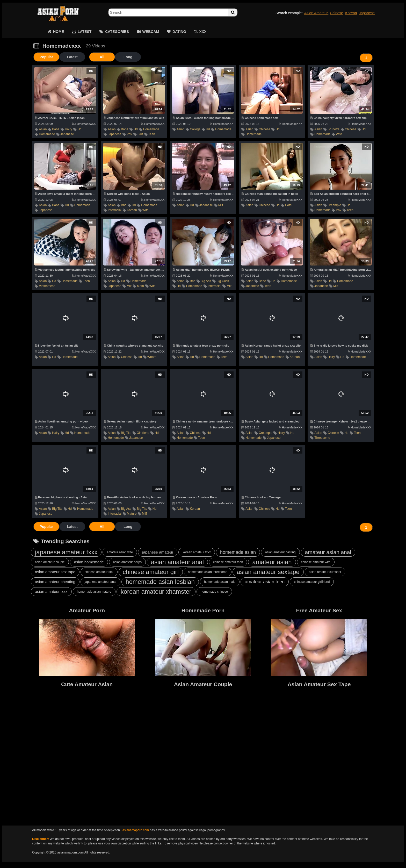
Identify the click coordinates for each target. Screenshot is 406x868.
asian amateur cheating (55, 582)
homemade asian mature (94, 592)
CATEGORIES (117, 32)
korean (132, 210)
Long (128, 57)
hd (79, 129)
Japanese (367, 13)
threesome (322, 438)
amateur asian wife (120, 552)
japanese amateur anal (100, 582)
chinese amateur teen (228, 562)
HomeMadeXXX (84, 124)
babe (56, 129)
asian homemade (89, 562)
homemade (47, 134)
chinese (264, 129)
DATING (179, 32)
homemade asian (238, 552)
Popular (46, 57)
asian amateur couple (50, 562)
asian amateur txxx (51, 591)
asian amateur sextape (268, 572)
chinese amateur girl (151, 572)
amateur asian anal (328, 552)
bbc (124, 205)
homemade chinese (214, 592)
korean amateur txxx (197, 552)
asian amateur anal (177, 562)
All (102, 57)
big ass (206, 281)
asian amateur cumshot (325, 572)
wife (339, 134)
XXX (203, 32)
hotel (289, 205)
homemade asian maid (220, 582)
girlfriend (143, 433)
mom (140, 286)
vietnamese (47, 286)
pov (129, 134)
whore (152, 357)
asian (43, 129)
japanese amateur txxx (66, 552)
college (195, 129)
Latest (72, 57)
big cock (223, 281)
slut (140, 134)
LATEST (85, 32)
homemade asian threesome (208, 572)
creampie (334, 205)
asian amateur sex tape (55, 572)
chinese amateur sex (99, 572)
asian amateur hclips (127, 562)
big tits (126, 433)
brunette (333, 129)
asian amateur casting (280, 552)
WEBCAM (151, 32)
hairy (68, 129)
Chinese (336, 13)
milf (221, 205)
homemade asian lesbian (160, 582)
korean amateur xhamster (156, 591)
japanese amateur (158, 552)
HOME (59, 32)
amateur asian (272, 562)
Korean (351, 13)
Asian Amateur (316, 13)
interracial (115, 210)
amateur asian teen (265, 582)
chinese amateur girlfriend (312, 582)
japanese (67, 134)
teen (152, 134)
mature (132, 514)
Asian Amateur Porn (58, 13)
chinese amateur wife (316, 562)
